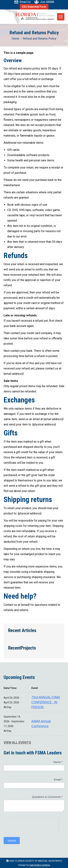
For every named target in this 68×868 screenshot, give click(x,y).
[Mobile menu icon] (61, 17)
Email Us (22, 2)
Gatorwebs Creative (40, 865)
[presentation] (31, 824)
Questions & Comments (47, 797)
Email (58, 779)
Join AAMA (44, 2)
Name (58, 762)
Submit (12, 841)
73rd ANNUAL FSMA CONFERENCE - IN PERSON (46, 702)
